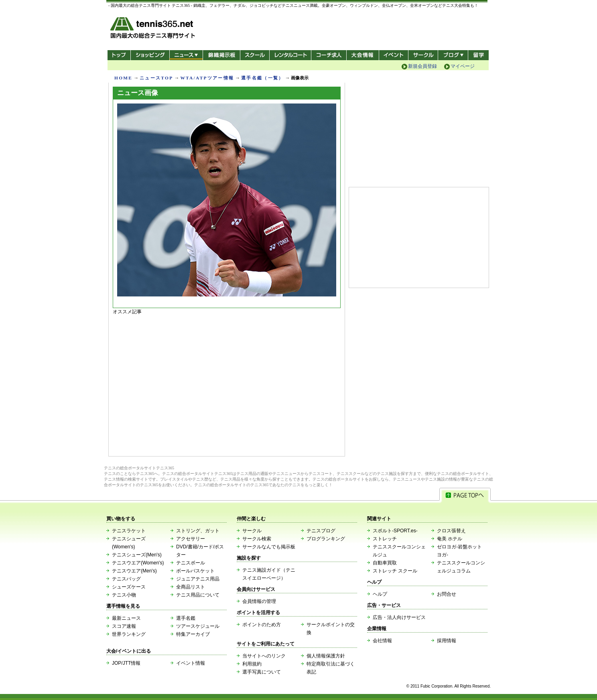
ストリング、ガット (198, 531)
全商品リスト (191, 587)
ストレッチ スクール (395, 571)
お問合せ (447, 594)
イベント (394, 55)
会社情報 (382, 641)
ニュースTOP (156, 78)
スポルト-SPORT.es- (395, 531)
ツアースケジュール (198, 626)
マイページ (463, 66)
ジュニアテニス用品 (198, 579)
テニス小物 (124, 595)
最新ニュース (126, 618)
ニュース (186, 55)
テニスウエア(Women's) (138, 563)
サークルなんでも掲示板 (269, 547)
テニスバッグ (126, 579)
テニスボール (191, 563)
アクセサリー (191, 539)
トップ (119, 55)
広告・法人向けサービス (399, 617)
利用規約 (252, 664)
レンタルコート (291, 55)
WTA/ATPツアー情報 (207, 78)
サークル (423, 55)
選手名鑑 (186, 618)
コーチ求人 (330, 55)
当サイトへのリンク (264, 656)
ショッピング (150, 55)
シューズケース (129, 587)
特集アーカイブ (193, 634)
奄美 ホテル (450, 539)
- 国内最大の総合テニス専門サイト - (153, 29)
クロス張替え (451, 531)
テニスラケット (129, 531)
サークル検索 (257, 539)
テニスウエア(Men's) (134, 571)
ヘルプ (380, 594)
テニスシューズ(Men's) (137, 555)
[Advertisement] (227, 383)
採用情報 (447, 641)
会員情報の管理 (259, 601)
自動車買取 (385, 563)
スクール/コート (255, 55)
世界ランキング (129, 634)
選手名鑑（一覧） (262, 78)
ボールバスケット (195, 571)
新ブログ (453, 55)
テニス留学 (478, 55)
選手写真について (262, 672)
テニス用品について (198, 595)
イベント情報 (191, 663)
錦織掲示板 (221, 55)
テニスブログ (321, 531)
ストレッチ (385, 539)
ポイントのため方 (262, 625)
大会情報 (363, 55)
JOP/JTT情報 (126, 663)
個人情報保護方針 (326, 656)
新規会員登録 (422, 66)
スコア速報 (124, 626)
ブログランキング (326, 539)
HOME (123, 78)
